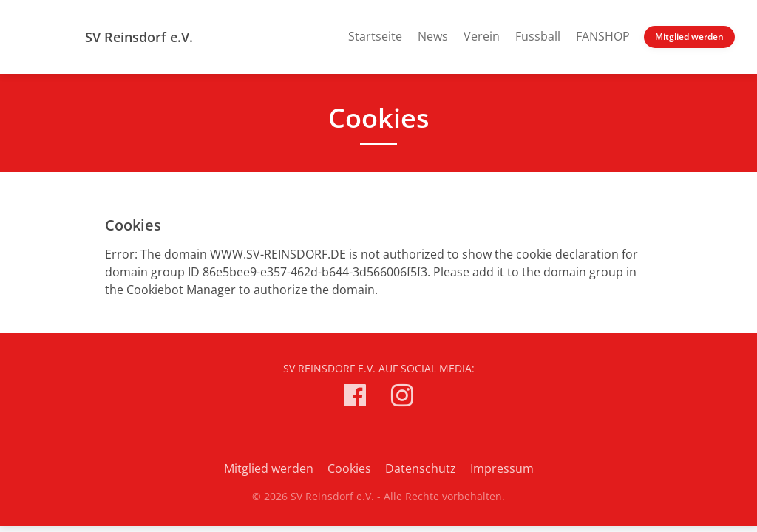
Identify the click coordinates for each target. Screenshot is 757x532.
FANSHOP (603, 36)
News (433, 36)
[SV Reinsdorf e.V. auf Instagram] (402, 398)
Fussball (538, 36)
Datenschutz (421, 468)
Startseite (375, 36)
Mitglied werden (689, 37)
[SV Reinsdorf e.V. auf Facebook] (355, 398)
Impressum (502, 468)
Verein (482, 36)
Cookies (349, 468)
